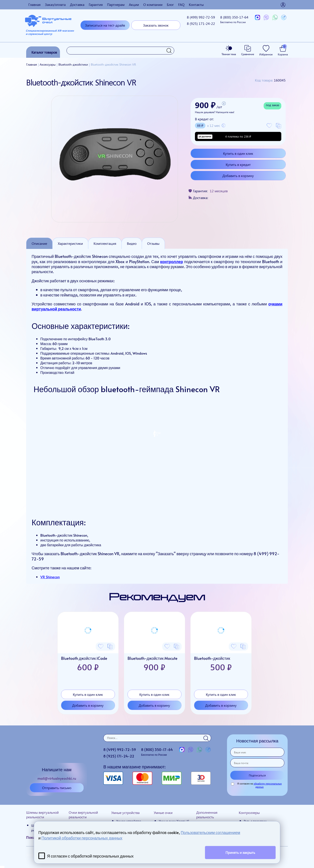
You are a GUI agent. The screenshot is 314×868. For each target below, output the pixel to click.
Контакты (196, 4)
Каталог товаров (44, 52)
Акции (134, 4)
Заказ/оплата (55, 4)
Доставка (77, 4)
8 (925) (201, 23)
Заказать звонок (156, 25)
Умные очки (163, 813)
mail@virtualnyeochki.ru (57, 778)
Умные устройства (125, 813)
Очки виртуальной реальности (83, 815)
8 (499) (201, 17)
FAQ (181, 4)
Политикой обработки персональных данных (82, 838)
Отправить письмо (57, 788)
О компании (153, 4)
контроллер (172, 261)
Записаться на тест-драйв (105, 25)
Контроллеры (249, 813)
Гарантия (96, 4)
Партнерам (116, 4)
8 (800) (234, 19)
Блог (170, 4)
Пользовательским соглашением (211, 832)
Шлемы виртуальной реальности (42, 815)
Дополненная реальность (207, 815)
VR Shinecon (50, 577)
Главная (34, 4)
